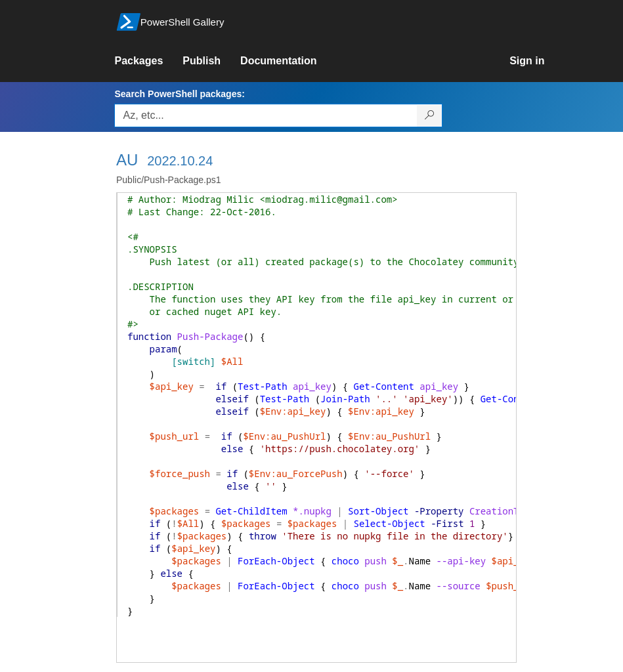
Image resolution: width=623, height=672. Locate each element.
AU (127, 160)
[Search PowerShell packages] (430, 115)
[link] (148, 61)
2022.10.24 (180, 161)
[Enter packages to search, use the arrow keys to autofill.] (266, 115)
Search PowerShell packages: (179, 94)
